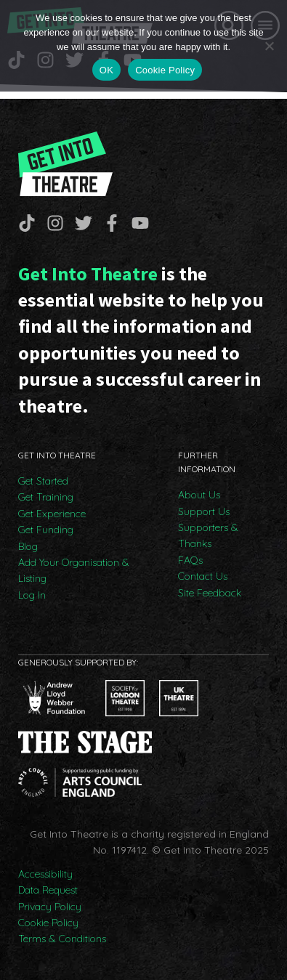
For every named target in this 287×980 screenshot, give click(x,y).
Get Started (43, 481)
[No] (269, 46)
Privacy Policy (50, 907)
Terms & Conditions (62, 939)
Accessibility (45, 874)
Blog (28, 546)
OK (106, 70)
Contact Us (203, 576)
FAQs (190, 560)
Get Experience (52, 514)
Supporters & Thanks (208, 535)
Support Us (204, 511)
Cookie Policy (48, 923)
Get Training (46, 497)
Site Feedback (210, 593)
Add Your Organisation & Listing (74, 570)
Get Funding (46, 530)
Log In (32, 595)
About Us (199, 495)
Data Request (48, 890)
